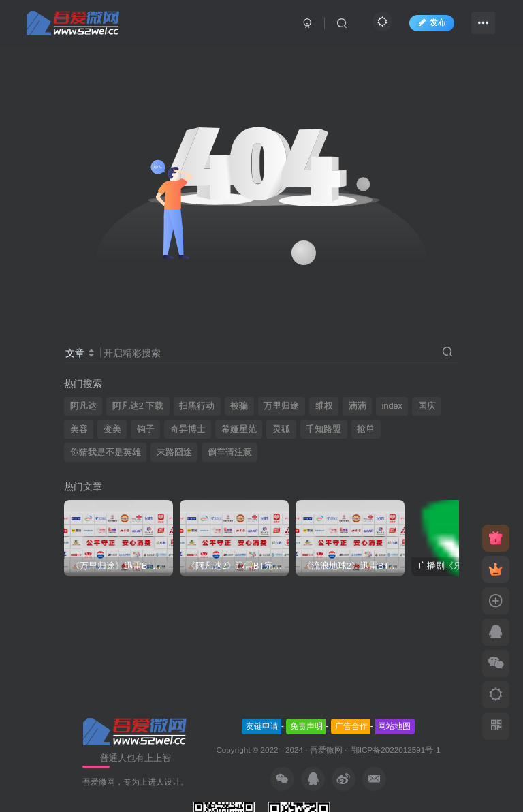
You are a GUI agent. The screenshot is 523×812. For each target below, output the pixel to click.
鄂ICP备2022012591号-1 (394, 750)
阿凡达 (83, 406)
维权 (324, 406)
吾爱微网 (326, 750)
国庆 (427, 406)
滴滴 (358, 406)
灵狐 (281, 429)
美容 (79, 429)
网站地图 (394, 726)
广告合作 (351, 726)
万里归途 (281, 406)
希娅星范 (239, 429)
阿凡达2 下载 (138, 406)
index (392, 406)
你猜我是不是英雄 (106, 452)
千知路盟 (323, 429)
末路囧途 (174, 452)
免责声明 (306, 726)
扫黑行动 (197, 406)
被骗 (239, 406)
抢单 (366, 429)
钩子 (146, 429)
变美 (112, 429)
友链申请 (262, 726)
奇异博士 (188, 429)
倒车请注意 (230, 452)
